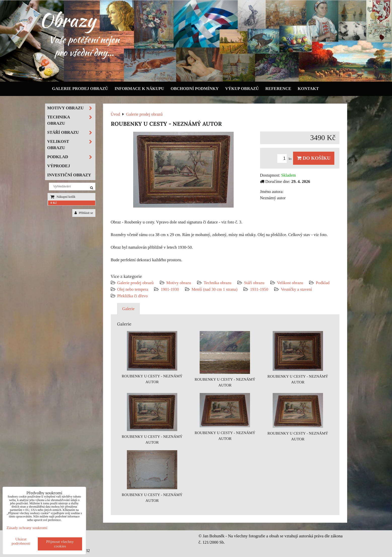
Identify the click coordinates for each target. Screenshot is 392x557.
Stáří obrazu (254, 283)
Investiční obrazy (69, 175)
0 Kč (54, 203)
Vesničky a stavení (296, 289)
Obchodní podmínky (195, 89)
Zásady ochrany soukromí (27, 528)
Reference (278, 89)
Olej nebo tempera (133, 289)
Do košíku (314, 158)
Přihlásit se (84, 213)
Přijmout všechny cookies (60, 544)
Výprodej (59, 166)
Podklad (323, 283)
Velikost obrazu (290, 283)
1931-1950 (259, 289)
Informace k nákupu (139, 89)
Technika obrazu (218, 283)
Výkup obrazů (242, 89)
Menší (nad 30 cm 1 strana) (215, 289)
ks (285, 159)
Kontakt (308, 89)
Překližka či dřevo (133, 296)
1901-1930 (170, 289)
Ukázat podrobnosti (21, 541)
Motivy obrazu (179, 283)
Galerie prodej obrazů (80, 89)
